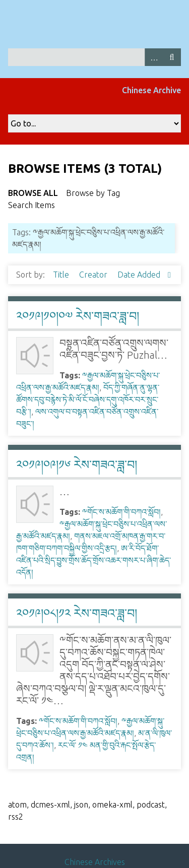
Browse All (33, 193)
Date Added (140, 275)
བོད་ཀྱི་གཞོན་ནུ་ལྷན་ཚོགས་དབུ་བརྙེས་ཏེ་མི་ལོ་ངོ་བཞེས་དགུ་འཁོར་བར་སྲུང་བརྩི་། (88, 399)
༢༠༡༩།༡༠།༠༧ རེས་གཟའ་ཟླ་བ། (78, 316)
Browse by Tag (93, 193)
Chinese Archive (151, 90)
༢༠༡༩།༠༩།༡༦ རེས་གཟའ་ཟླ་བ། (77, 465)
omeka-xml (112, 805)
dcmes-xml (50, 805)
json (81, 805)
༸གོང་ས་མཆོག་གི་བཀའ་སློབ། (121, 512)
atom (17, 805)
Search (172, 57)
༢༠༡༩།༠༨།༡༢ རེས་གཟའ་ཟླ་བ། (77, 613)
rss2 (16, 817)
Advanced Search (154, 57)
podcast (151, 805)
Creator (94, 275)
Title (62, 275)
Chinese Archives (95, 862)
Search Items (31, 205)
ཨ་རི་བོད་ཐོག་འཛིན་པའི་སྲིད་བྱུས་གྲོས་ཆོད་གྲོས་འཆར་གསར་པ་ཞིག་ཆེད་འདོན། (93, 560)
